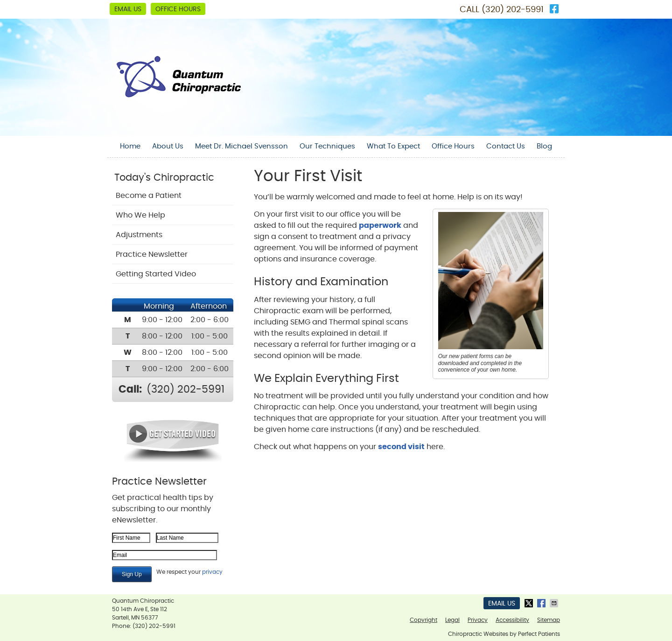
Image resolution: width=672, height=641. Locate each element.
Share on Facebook (542, 603)
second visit (401, 447)
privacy (212, 572)
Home (130, 146)
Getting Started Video (156, 274)
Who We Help (140, 215)
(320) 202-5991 (513, 10)
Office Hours (178, 9)
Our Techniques (327, 146)
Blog (544, 146)
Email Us (128, 9)
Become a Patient (149, 196)
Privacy (478, 620)
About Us (168, 146)
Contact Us (506, 146)
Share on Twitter (530, 603)
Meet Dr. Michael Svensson (241, 146)
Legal (452, 620)
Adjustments (139, 235)
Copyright (423, 620)
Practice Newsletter (152, 254)
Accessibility (512, 620)
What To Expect (393, 146)
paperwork (380, 225)
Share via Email (555, 603)
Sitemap (549, 620)
